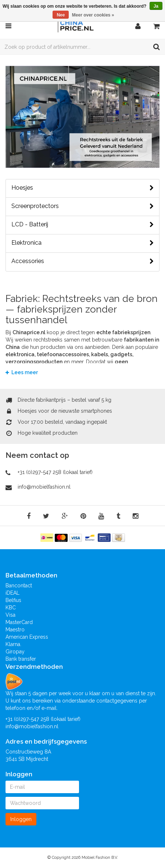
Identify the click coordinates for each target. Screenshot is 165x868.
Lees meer (22, 372)
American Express (27, 637)
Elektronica (82, 243)
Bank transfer (21, 659)
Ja (156, 6)
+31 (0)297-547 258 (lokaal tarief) (55, 472)
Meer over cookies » (93, 15)
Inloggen (21, 819)
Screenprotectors (82, 206)
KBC (11, 608)
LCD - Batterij (82, 225)
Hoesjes (82, 188)
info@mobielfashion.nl (44, 487)
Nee (61, 15)
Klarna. (13, 644)
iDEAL (12, 593)
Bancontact (19, 586)
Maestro (15, 630)
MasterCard (19, 622)
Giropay (15, 652)
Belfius (13, 600)
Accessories (82, 261)
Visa (10, 615)
